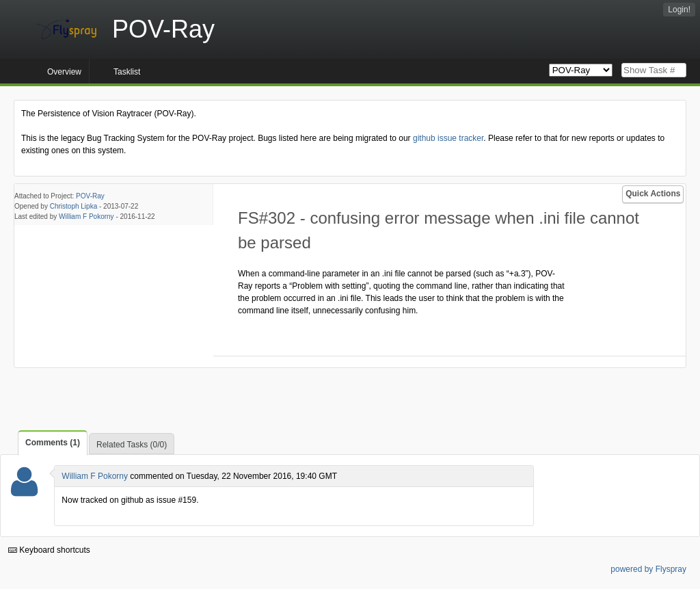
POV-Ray (90, 196)
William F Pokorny (86, 217)
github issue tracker (448, 138)
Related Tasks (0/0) (132, 445)
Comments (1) (53, 443)
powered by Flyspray (648, 569)
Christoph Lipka (73, 206)
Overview (64, 72)
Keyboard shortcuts (49, 550)
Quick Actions (653, 194)
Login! (679, 10)
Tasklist (127, 72)
